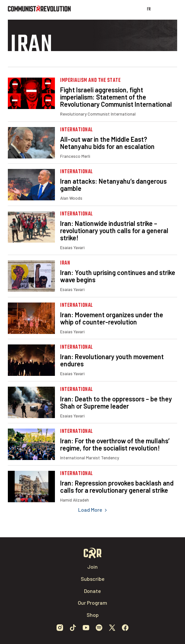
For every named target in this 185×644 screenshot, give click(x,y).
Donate (92, 591)
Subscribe (93, 579)
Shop (93, 615)
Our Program (92, 603)
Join (92, 567)
